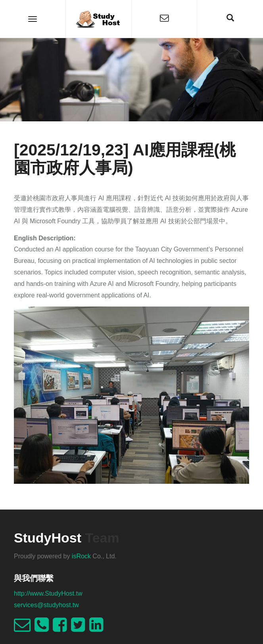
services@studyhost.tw (46, 605)
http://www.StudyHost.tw (48, 593)
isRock (81, 556)
